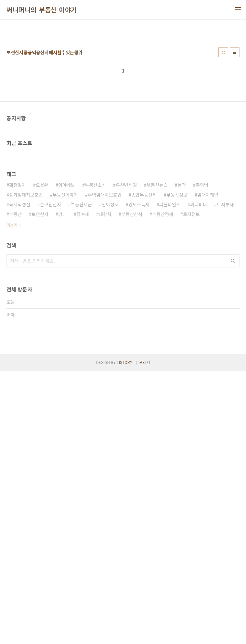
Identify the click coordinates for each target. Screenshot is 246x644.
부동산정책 (163, 396)
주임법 (202, 367)
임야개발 (67, 367)
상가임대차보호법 (26, 377)
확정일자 (18, 367)
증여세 (83, 396)
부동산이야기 (65, 377)
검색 (233, 443)
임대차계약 (208, 377)
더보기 (12, 407)
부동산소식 (95, 367)
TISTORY (124, 635)
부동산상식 (132, 396)
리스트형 (235, 143)
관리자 (145, 635)
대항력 (105, 396)
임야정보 (110, 386)
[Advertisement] (123, 75)
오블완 (42, 367)
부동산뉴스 (157, 367)
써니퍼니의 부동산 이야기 (42, 10)
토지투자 (225, 386)
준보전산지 (51, 386)
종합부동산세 (144, 377)
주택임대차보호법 (105, 377)
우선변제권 (126, 367)
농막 (182, 367)
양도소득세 (139, 386)
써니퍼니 (199, 386)
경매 (62, 396)
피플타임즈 (170, 386)
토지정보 (191, 396)
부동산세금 (81, 386)
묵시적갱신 (20, 386)
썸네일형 (223, 143)
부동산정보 (177, 377)
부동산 (15, 396)
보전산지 (40, 396)
